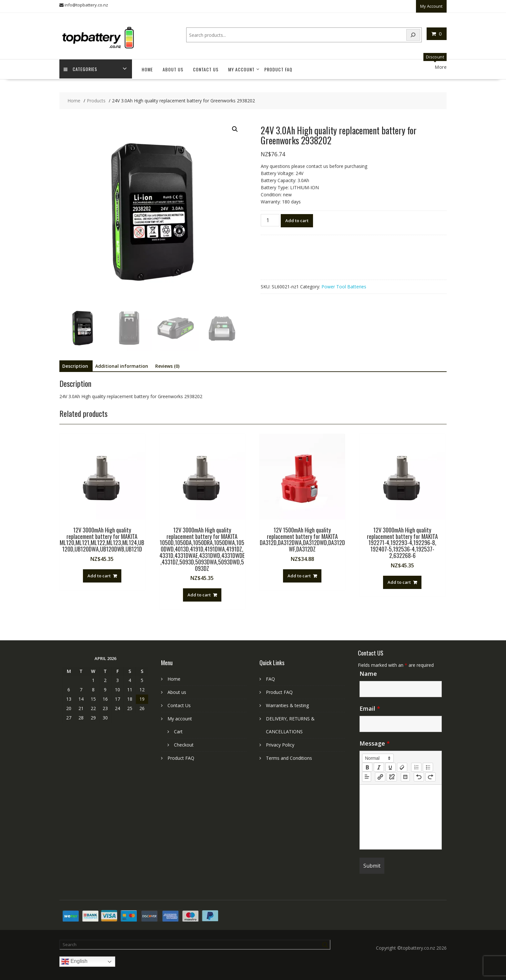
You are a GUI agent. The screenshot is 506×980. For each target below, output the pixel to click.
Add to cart (297, 217)
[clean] (402, 764)
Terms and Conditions (289, 755)
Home (147, 66)
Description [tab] (75, 363)
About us (173, 66)
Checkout (184, 742)
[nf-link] (380, 774)
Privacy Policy (280, 742)
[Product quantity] (270, 217)
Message (375, 740)
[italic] (379, 764)
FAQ (270, 676)
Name (368, 670)
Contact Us (206, 66)
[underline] (390, 764)
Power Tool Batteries (344, 283)
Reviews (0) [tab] (167, 363)
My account (241, 66)
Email (370, 705)
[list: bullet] (428, 764)
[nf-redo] (430, 774)
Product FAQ (278, 66)
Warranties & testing (287, 702)
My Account (431, 5)
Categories (81, 66)
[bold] (367, 764)
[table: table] (405, 774)
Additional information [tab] (122, 363)
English (74, 958)
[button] (235, 126)
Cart (178, 728)
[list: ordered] (416, 764)
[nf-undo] (419, 774)
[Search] (413, 34)
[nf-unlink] (392, 774)
